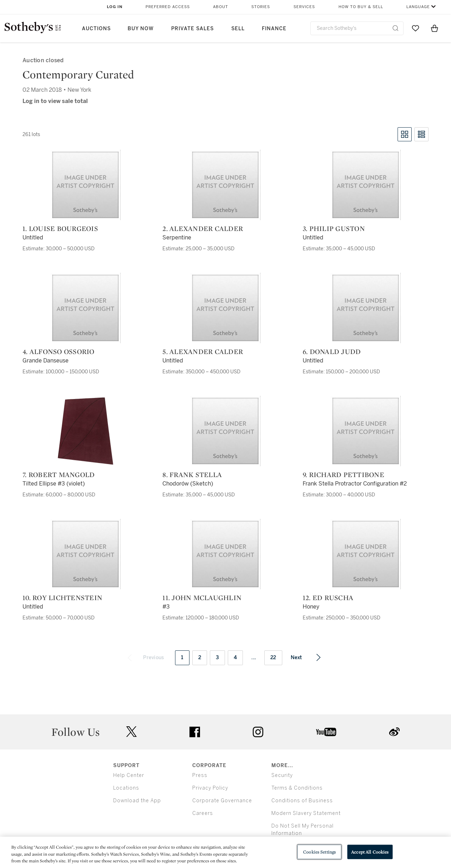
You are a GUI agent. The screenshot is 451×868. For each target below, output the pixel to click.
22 (273, 658)
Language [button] (418, 7)
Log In (115, 7)
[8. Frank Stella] (225, 431)
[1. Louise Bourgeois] (85, 185)
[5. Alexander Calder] (225, 308)
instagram (258, 732)
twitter (131, 732)
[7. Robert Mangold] (85, 431)
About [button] (221, 7)
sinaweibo (394, 732)
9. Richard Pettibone (343, 475)
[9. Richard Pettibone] (366, 431)
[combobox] (357, 28)
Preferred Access (168, 7)
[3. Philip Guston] (366, 185)
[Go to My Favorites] (415, 28)
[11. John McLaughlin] (225, 554)
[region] (226, 852)
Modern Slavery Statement (306, 813)
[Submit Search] (395, 28)
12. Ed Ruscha (328, 598)
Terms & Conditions (297, 788)
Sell (238, 29)
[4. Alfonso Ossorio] (85, 308)
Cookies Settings (319, 852)
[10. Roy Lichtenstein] (85, 554)
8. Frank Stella (192, 475)
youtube (326, 732)
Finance (274, 29)
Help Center (129, 775)
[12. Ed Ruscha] (366, 554)
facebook (195, 732)
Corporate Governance (222, 801)
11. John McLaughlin (202, 598)
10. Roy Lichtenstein (62, 598)
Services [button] (304, 7)
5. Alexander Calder (203, 352)
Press (200, 775)
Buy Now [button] (141, 29)
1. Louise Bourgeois (60, 229)
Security (282, 775)
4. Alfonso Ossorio (59, 352)
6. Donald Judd (332, 352)
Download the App (137, 801)
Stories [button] (261, 7)
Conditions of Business (302, 801)
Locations (126, 788)
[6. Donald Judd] (366, 308)
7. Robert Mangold (59, 475)
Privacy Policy (210, 788)
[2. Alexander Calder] (225, 185)
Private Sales (192, 29)
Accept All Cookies (370, 852)
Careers (203, 813)
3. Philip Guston (334, 229)
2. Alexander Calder (203, 229)
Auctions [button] (96, 29)
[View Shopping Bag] (434, 28)
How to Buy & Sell (361, 7)
